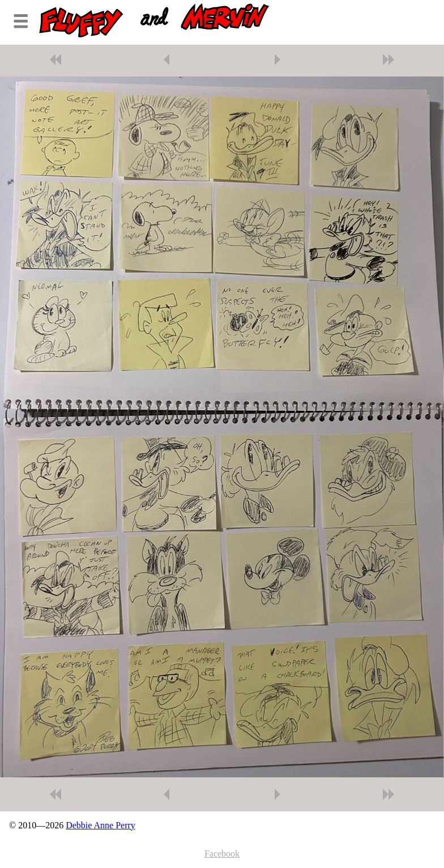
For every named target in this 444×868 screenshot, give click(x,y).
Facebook (222, 854)
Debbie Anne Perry (101, 825)
